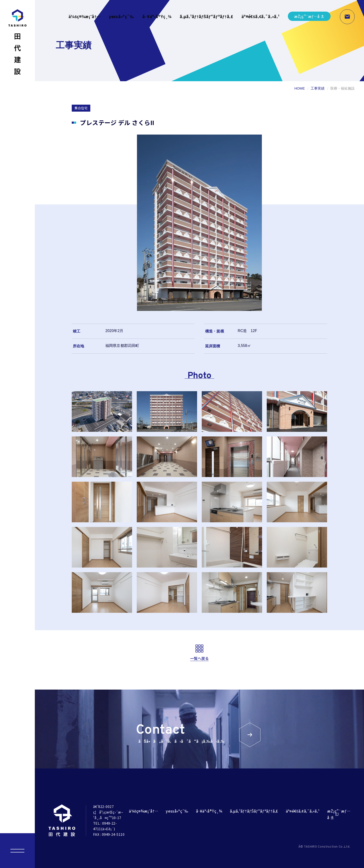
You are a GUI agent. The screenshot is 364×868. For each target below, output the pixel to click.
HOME (300, 88)
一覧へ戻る (200, 658)
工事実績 (318, 88)
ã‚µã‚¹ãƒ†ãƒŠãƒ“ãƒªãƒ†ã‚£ (206, 16)
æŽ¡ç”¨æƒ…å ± (309, 16)
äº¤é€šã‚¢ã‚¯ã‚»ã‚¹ (261, 16)
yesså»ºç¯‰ (121, 16)
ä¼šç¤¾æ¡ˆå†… (85, 16)
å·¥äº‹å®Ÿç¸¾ (157, 16)
